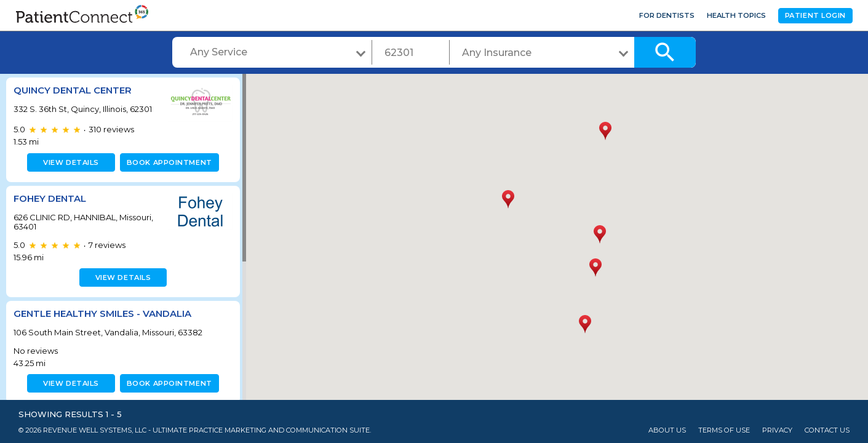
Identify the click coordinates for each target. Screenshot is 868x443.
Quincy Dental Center (73, 90)
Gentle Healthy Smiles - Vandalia (102, 313)
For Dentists (667, 15)
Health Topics (736, 15)
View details (69, 162)
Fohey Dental (50, 198)
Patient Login (815, 15)
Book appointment (167, 162)
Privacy (777, 430)
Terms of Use (724, 430)
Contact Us (827, 430)
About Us (667, 430)
